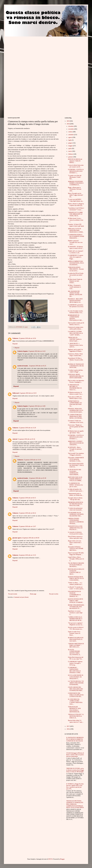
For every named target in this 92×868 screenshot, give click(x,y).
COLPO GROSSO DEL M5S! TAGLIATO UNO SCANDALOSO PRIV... (76, 689)
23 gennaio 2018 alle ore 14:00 (37, 406)
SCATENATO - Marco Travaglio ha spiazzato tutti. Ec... (75, 449)
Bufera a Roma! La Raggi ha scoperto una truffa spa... (76, 205)
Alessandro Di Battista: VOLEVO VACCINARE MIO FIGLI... (76, 549)
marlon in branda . (23, 366)
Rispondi (15, 344)
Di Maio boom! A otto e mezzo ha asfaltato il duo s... (76, 220)
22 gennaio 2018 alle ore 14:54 (27, 338)
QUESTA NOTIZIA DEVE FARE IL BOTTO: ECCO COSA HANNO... (76, 579)
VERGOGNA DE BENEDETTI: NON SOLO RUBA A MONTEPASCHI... (74, 709)
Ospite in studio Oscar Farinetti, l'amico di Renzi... (74, 633)
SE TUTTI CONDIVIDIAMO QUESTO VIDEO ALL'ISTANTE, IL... (75, 652)
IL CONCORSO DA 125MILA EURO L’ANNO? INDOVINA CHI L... (75, 702)
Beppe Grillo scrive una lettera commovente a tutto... (75, 543)
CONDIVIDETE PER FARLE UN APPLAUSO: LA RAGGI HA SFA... (76, 695)
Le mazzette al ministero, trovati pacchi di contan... (76, 533)
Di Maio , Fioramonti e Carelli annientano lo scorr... (74, 287)
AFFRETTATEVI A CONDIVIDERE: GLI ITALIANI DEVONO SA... (75, 404)
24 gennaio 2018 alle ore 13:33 (27, 555)
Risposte (17, 348)
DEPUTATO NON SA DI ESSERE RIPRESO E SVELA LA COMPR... (75, 479)
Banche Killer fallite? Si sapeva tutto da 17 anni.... (76, 721)
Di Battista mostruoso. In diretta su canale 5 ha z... (76, 393)
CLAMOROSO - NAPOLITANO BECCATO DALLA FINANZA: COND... (75, 670)
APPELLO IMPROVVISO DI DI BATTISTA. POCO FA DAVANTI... (76, 263)
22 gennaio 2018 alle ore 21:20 (27, 428)
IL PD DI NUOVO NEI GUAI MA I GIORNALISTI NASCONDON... (75, 472)
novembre (71, 129)
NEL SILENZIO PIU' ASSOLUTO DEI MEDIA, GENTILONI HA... (75, 294)
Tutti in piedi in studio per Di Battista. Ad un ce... (76, 324)
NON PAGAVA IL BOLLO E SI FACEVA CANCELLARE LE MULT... (76, 572)
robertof (15, 439)
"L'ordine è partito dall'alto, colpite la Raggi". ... (76, 371)
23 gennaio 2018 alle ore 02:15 (27, 498)
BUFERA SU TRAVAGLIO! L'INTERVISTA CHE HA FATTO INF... (76, 366)
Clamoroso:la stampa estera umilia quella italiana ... (76, 328)
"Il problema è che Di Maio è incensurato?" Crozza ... (76, 209)
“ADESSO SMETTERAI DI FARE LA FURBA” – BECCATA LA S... (76, 645)
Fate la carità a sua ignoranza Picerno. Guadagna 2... (76, 381)
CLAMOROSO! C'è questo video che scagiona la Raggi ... (76, 257)
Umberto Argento (23, 351)
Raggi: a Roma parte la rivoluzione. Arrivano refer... (75, 189)
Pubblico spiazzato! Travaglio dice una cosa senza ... (75, 242)
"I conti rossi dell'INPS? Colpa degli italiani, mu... (76, 200)
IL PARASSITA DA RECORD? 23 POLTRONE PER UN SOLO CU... (75, 387)
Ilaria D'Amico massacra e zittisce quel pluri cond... (76, 537)
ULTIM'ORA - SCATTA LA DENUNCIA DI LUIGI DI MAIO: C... (76, 171)
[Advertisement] (18, 55)
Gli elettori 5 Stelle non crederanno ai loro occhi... (76, 422)
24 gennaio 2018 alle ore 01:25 (38, 366)
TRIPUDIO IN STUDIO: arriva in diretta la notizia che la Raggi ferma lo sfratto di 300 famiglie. (75, 770)
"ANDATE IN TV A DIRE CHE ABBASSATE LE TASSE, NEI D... (75, 214)
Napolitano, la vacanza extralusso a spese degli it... (75, 613)
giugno (70, 143)
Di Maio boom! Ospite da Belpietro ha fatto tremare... (75, 281)
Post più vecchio (54, 594)
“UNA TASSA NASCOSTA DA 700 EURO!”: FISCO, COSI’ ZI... (76, 465)
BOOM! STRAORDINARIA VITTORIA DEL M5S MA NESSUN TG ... (76, 607)
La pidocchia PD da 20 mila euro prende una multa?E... (76, 275)
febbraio (71, 154)
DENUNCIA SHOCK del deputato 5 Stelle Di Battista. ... (75, 161)
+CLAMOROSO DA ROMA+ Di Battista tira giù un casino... (75, 485)
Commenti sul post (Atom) (21, 597)
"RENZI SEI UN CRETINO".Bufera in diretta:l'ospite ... (75, 339)
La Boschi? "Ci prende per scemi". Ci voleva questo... (76, 588)
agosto (70, 137)
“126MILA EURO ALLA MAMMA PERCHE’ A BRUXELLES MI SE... (75, 619)
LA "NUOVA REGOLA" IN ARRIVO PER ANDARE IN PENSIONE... (76, 683)
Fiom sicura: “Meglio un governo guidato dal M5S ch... (76, 427)
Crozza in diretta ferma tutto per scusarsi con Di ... (76, 166)
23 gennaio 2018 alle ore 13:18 (32, 460)
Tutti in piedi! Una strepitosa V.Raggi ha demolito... (76, 454)
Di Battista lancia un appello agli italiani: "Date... (76, 432)
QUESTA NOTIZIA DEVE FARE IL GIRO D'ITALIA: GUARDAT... (76, 601)
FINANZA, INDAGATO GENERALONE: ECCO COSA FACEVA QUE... (76, 410)
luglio (70, 140)
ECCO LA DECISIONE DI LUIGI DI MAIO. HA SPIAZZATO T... (76, 677)
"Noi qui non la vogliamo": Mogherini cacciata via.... (76, 624)
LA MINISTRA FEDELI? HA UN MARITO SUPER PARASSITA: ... (76, 236)
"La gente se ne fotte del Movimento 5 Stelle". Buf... (75, 177)
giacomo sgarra (17, 538)
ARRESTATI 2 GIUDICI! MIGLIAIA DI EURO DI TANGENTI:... (76, 443)
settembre (71, 135)
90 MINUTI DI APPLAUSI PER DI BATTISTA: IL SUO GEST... (76, 639)
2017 (68, 726)
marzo (70, 151)
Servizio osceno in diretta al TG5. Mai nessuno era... (76, 628)
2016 (68, 729)
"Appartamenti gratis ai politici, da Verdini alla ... (76, 494)
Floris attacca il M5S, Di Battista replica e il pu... (75, 398)
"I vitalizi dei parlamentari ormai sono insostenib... (75, 509)
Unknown (15, 338)
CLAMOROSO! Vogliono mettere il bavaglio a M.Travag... (75, 663)
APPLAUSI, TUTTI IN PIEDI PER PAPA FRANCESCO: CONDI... (76, 230)
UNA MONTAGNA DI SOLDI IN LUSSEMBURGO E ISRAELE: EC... (74, 594)
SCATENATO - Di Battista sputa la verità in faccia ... (76, 248)
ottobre (70, 132)
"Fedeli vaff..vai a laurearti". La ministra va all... (76, 252)
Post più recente (13, 594)
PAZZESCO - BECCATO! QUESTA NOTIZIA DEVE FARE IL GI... (75, 301)
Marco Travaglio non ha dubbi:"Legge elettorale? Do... (76, 195)
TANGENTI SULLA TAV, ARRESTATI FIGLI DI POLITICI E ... (75, 528)
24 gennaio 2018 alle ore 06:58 (31, 538)
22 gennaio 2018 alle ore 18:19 (28, 393)
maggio (71, 146)
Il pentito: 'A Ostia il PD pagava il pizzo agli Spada (76, 225)
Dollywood (16, 393)
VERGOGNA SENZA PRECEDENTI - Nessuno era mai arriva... (76, 269)
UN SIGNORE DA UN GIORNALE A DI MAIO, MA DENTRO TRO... (76, 514)
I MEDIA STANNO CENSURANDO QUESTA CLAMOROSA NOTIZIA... (76, 521)
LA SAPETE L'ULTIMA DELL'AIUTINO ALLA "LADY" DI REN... (75, 333)
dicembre (71, 126)
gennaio (71, 157)
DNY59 (50, 859)
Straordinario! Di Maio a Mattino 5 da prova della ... (76, 360)
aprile (70, 149)
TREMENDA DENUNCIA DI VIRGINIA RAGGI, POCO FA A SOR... (76, 504)
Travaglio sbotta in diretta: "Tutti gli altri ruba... (75, 499)
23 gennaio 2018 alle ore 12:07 (27, 526)
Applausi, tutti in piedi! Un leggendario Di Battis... (75, 350)
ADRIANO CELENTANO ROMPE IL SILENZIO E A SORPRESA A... (76, 183)
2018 (68, 124)
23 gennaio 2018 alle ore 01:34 (27, 439)
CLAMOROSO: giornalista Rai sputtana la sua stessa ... (76, 307)
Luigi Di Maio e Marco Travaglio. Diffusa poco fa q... (76, 559)
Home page (33, 594)
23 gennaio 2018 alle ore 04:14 (27, 513)
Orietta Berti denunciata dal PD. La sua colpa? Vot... (76, 658)
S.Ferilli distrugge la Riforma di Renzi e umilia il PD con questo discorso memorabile (75, 755)
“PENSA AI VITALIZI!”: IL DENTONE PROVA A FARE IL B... (76, 716)
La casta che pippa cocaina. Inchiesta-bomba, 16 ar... (76, 312)
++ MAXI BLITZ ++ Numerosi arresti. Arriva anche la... (75, 345)
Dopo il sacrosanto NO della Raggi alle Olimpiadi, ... (76, 554)
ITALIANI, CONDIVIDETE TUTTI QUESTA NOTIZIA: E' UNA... (76, 459)
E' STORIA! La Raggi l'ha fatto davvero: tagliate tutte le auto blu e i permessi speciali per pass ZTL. (75, 786)
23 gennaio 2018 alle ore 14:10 (37, 351)
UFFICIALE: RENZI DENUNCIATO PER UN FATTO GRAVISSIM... (76, 376)
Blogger (62, 859)
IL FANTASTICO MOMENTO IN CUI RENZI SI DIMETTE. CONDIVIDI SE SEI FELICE (75, 739)
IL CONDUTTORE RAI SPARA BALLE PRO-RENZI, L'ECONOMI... (75, 416)
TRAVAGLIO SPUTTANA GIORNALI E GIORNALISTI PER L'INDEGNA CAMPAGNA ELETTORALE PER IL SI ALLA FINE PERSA (75, 804)
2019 (68, 121)
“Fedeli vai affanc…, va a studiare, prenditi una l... (75, 584)
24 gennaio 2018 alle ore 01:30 (38, 478)
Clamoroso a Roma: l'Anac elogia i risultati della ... (75, 355)
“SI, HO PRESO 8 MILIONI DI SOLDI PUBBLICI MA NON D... (76, 565)
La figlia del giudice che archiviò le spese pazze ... (76, 490)
